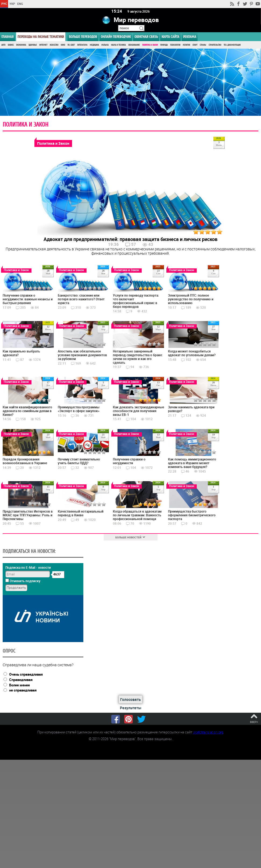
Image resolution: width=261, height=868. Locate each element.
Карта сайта (170, 37)
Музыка (105, 45)
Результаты (131, 708)
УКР (12, 4)
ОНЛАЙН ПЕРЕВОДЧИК (116, 37)
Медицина (94, 45)
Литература (82, 45)
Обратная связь (146, 37)
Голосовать (130, 699)
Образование (134, 45)
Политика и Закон (150, 45)
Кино (63, 45)
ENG (20, 4)
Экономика (21, 45)
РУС (4, 4)
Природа (164, 45)
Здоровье (33, 45)
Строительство (215, 45)
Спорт (195, 45)
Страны (203, 45)
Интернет (43, 45)
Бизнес (11, 45)
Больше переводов (83, 37)
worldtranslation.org (208, 732)
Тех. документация (232, 45)
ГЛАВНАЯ (8, 37)
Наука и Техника (118, 45)
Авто (3, 45)
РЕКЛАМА (190, 37)
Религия (186, 45)
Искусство (54, 45)
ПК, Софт (71, 45)
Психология (175, 45)
